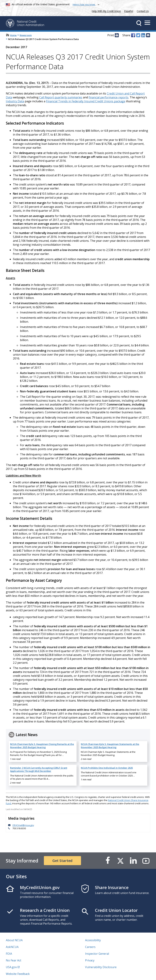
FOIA (9, 954)
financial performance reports (109, 97)
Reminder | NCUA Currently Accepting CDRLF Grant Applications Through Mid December (39, 769)
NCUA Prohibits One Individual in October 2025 (107, 768)
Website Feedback (18, 974)
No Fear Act (14, 960)
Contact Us (143, 11)
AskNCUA (12, 947)
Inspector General (97, 954)
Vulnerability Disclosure (101, 967)
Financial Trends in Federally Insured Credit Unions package (86, 101)
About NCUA (14, 940)
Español (129, 11)
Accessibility (93, 940)
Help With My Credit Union (106, 11)
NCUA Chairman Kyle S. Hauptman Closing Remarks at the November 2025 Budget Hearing (42, 746)
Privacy (90, 960)
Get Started (62, 861)
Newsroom (26, 35)
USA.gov (11, 967)
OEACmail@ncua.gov (23, 825)
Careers (90, 947)
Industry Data (15, 101)
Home (13, 35)
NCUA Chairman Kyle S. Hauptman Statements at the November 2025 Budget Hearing (110, 746)
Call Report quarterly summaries (61, 97)
